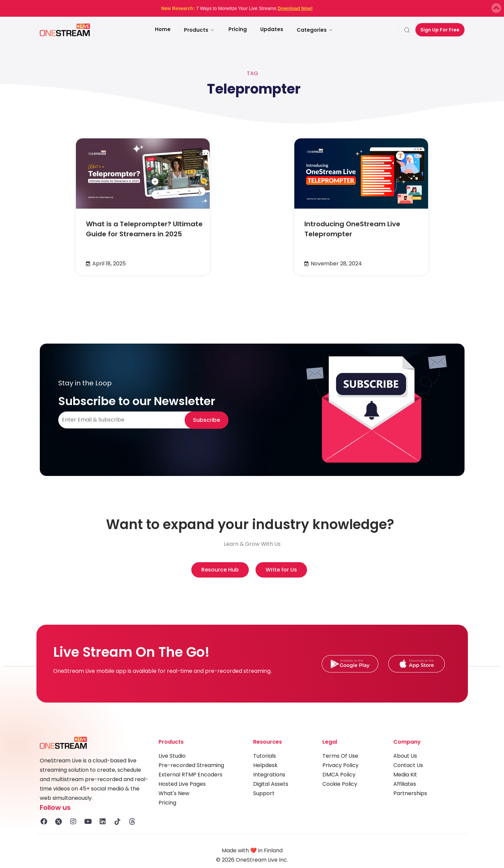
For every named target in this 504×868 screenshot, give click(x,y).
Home (163, 29)
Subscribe (207, 420)
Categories (315, 30)
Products (199, 30)
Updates (272, 29)
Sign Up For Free (440, 30)
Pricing (238, 29)
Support (264, 793)
